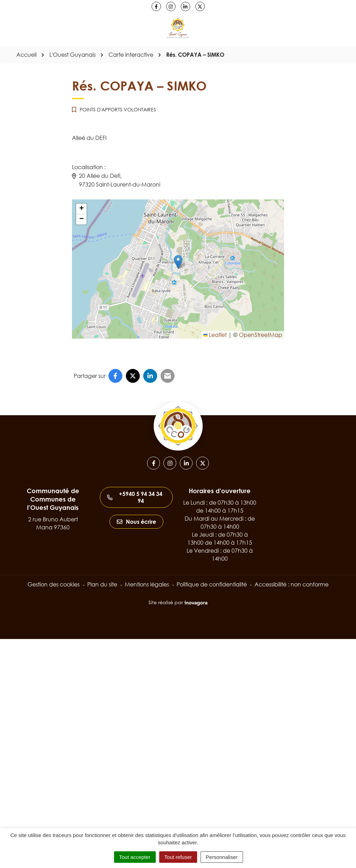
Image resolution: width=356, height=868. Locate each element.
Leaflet (215, 335)
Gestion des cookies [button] (54, 584)
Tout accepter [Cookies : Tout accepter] (135, 857)
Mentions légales (147, 584)
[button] (178, 262)
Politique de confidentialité (212, 584)
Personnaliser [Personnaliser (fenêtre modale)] (222, 857)
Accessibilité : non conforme (292, 584)
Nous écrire (136, 522)
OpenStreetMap (261, 335)
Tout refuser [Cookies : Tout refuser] (178, 857)
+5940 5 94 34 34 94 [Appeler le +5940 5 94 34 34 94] (135, 497)
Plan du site (102, 584)
